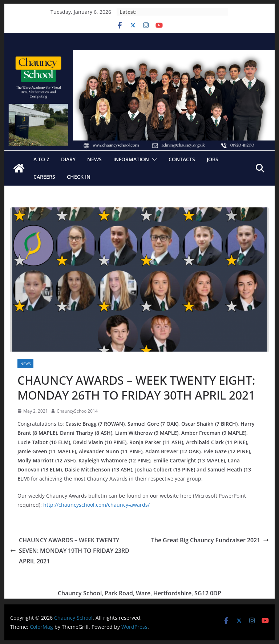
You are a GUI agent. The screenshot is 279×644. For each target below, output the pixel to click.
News (94, 159)
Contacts (182, 159)
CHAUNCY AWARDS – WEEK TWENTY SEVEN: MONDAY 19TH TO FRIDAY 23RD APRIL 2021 (70, 551)
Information (131, 159)
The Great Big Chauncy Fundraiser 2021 (210, 540)
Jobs (213, 159)
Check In (79, 177)
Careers (44, 177)
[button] (153, 159)
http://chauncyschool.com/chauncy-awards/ (96, 505)
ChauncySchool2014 (77, 411)
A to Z (41, 159)
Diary (68, 159)
